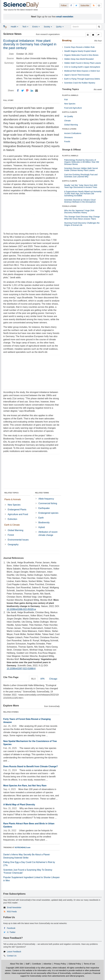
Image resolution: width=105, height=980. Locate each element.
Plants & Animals (13, 499)
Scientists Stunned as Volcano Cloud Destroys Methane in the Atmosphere (80, 201)
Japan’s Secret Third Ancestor (77, 75)
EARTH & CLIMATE (70, 112)
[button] (88, 35)
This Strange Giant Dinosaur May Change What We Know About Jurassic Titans (82, 218)
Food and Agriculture (73, 108)
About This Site (16, 964)
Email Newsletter (14, 907)
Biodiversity (44, 523)
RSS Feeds (12, 912)
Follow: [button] (64, 5)
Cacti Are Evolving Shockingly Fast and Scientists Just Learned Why (81, 176)
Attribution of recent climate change (48, 534)
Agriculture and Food (18, 514)
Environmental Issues (18, 540)
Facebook (11, 928)
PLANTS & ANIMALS (70, 95)
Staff (28, 964)
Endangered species (48, 513)
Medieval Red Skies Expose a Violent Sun (82, 71)
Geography (13, 544)
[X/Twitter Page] (76, 5)
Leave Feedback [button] (14, 952)
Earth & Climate (12, 525)
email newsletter (65, 17)
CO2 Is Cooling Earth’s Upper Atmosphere (82, 67)
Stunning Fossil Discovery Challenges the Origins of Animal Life (82, 224)
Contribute (37, 964)
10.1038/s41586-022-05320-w (21, 609)
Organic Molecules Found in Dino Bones (81, 55)
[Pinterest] (27, 91)
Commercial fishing (48, 503)
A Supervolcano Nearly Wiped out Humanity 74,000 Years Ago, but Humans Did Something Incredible (83, 194)
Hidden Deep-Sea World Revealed (79, 59)
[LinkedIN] (32, 91)
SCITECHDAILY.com (23, 848)
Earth (41, 518)
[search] (99, 27)
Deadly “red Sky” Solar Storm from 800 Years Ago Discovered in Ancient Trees (81, 186)
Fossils (67, 142)
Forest (11, 535)
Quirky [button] (60, 27)
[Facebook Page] (71, 5)
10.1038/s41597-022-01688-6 (21, 669)
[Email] (37, 91)
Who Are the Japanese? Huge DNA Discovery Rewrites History (79, 212)
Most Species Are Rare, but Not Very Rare (25, 786)
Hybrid (42, 527)
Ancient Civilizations (73, 133)
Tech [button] (25, 27)
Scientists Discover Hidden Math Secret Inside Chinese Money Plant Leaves (81, 169)
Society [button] (48, 27)
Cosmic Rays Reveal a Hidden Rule (80, 47)
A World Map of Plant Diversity (19, 805)
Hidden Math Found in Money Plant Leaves (83, 63)
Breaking (67, 40)
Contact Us (12, 956)
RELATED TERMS (42, 493)
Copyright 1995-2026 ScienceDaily (21, 968)
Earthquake (44, 508)
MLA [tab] (33, 679)
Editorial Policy (75, 964)
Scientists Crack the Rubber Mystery (80, 83)
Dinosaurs (69, 137)
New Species (14, 505)
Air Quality (69, 116)
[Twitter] (23, 91)
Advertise (47, 964)
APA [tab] (42, 679)
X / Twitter (11, 932)
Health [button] (14, 27)
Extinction (12, 519)
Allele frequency (46, 499)
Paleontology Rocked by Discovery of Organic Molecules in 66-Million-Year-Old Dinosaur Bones (82, 162)
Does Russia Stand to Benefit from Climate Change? (30, 766)
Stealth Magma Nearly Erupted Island (80, 51)
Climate (67, 121)
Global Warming (15, 530)
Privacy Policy (60, 964)
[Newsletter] (99, 5)
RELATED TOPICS (11, 493)
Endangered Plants (17, 510)
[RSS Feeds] (94, 5)
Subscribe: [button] (85, 5)
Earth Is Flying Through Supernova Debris (82, 79)
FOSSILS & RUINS (69, 129)
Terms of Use (89, 964)
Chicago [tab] (53, 679)
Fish (66, 100)
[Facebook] (18, 91)
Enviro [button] (36, 27)
